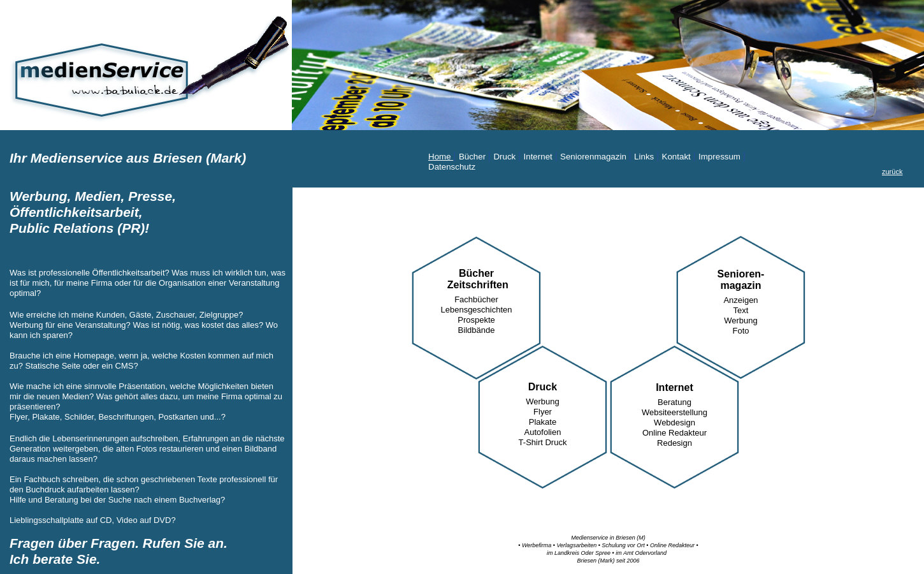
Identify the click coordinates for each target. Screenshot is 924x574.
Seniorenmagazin (594, 157)
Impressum (721, 157)
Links (645, 157)
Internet (539, 157)
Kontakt (678, 157)
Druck (506, 157)
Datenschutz (452, 167)
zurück (892, 172)
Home (441, 157)
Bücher (473, 157)
